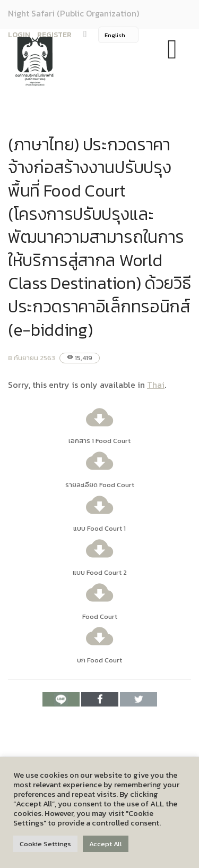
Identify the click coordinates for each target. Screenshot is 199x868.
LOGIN (19, 35)
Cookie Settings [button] (45, 844)
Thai (156, 385)
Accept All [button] (106, 844)
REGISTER (54, 35)
